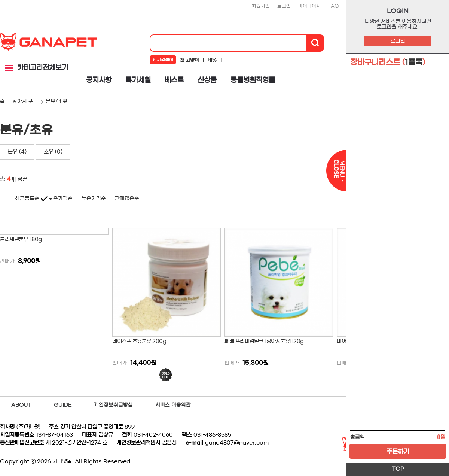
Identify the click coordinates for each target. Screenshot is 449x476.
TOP (398, 469)
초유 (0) (53, 152)
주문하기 (398, 451)
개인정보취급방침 (113, 405)
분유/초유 (57, 101)
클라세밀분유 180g (21, 239)
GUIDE (63, 405)
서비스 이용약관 (173, 405)
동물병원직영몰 (253, 80)
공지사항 (99, 80)
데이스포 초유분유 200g (139, 341)
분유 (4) (17, 152)
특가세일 (138, 80)
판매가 (7, 261)
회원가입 (261, 6)
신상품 (207, 80)
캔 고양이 (190, 60)
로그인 (398, 41)
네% (212, 60)
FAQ (333, 6)
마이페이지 (309, 6)
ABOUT (21, 405)
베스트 (174, 80)
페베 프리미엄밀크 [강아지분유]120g (264, 341)
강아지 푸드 (25, 101)
